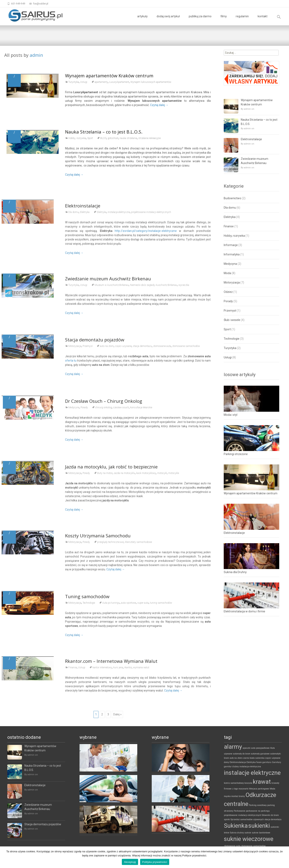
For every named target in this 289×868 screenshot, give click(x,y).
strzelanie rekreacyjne (149, 138)
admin (36, 55)
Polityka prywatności (155, 862)
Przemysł (230, 311)
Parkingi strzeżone (236, 454)
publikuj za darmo (200, 20)
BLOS (103, 138)
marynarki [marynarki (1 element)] (244, 789)
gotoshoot (113, 138)
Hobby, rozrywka (77, 138)
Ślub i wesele (232, 320)
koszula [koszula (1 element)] (248, 783)
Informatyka (232, 254)
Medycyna (230, 264)
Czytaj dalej (159, 105)
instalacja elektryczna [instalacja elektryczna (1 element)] (250, 767)
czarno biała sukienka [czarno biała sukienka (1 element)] (254, 758)
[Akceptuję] (284, 857)
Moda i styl (231, 415)
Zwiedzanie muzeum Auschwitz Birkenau (255, 161)
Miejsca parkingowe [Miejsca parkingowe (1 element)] (259, 789)
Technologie (232, 339)
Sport (90, 138)
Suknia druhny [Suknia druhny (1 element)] (237, 833)
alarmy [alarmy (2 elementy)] (233, 747)
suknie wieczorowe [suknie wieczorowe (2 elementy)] (249, 839)
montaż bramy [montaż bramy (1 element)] (238, 796)
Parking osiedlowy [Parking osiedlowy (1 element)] (258, 805)
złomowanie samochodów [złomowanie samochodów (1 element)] (253, 846)
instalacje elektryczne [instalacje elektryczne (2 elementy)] (252, 773)
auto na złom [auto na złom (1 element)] (236, 758)
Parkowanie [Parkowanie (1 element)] (240, 811)
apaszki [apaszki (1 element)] (247, 748)
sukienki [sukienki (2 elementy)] (259, 826)
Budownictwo (232, 198)
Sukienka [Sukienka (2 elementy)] (236, 826)
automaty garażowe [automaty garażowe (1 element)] (260, 754)
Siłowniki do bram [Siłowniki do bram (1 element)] (270, 815)
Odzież (228, 292)
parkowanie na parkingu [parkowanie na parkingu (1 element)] (258, 811)
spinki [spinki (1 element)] (227, 819)
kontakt (263, 20)
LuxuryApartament (119, 82)
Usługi (84, 82)
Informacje (231, 245)
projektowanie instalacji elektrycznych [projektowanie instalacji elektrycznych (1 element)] (243, 815)
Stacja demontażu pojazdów (43, 824)
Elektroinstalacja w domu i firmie (244, 611)
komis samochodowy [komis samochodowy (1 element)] (234, 783)
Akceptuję (130, 862)
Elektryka (230, 217)
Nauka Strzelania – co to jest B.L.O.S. (104, 132)
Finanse (229, 226)
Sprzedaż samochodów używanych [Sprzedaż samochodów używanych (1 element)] (247, 819)
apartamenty (101, 82)
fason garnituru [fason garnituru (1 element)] (264, 762)
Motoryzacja (232, 282)
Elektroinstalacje (251, 139)
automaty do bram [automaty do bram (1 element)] (242, 754)
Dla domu (230, 208)
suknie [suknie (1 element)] (248, 833)
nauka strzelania (128, 138)
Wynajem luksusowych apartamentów (151, 82)
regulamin (242, 20)
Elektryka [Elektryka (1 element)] (251, 762)
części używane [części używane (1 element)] (273, 758)
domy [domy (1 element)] (226, 762)
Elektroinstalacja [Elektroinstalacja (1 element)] (238, 762)
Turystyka (74, 82)
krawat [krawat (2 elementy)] (262, 782)
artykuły (142, 20)
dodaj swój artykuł (168, 20)
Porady (228, 301)
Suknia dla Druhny (235, 572)
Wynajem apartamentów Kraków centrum (109, 76)
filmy (224, 20)
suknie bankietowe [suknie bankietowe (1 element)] (261, 833)
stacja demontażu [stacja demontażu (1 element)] (273, 819)
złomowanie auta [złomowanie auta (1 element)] (232, 846)
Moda (227, 273)
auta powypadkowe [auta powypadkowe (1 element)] (260, 748)
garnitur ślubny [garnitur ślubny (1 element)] (231, 767)
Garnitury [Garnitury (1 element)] (276, 762)
